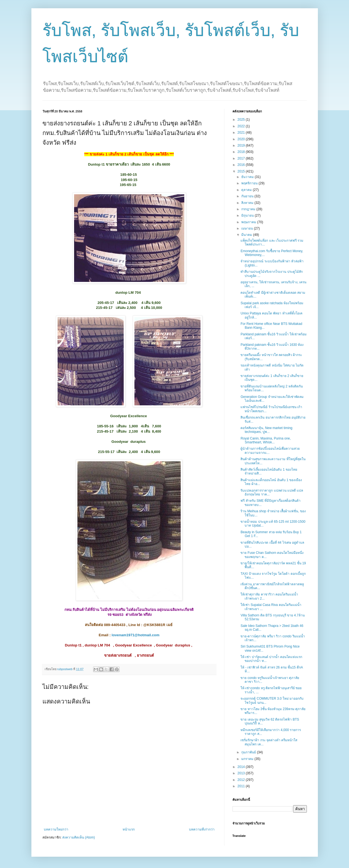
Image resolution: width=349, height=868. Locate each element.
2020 (242, 139)
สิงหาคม (248, 203)
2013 (242, 773)
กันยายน (248, 196)
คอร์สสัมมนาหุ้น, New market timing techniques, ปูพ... (266, 430)
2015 (242, 171)
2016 (242, 165)
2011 (242, 786)
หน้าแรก (129, 829)
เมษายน (247, 228)
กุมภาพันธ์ (249, 752)
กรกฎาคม (249, 209)
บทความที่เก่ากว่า (202, 829)
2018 (242, 152)
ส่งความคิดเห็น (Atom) (79, 837)
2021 (242, 133)
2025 (242, 120)
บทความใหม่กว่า (56, 829)
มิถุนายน (248, 215)
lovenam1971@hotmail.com (135, 635)
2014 (242, 767)
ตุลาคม (247, 190)
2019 (242, 145)
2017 (242, 158)
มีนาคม (247, 235)
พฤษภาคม (249, 222)
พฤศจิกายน (250, 183)
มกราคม (248, 759)
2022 (242, 126)
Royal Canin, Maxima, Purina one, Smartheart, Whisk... (266, 440)
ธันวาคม (248, 177)
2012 (242, 780)
